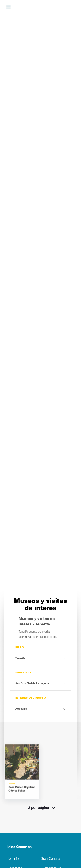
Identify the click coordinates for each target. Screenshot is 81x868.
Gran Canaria (50, 859)
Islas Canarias (19, 847)
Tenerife (13, 859)
